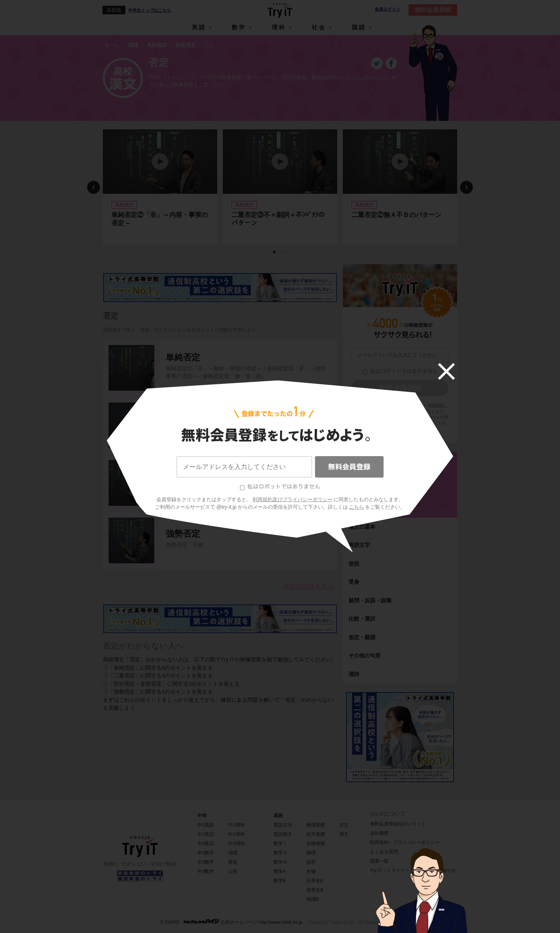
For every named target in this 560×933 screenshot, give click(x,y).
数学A (280, 871)
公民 (233, 871)
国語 (359, 27)
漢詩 (354, 674)
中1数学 (206, 853)
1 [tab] (275, 252)
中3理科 (236, 843)
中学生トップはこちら (150, 10)
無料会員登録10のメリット (398, 824)
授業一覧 (379, 861)
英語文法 (283, 825)
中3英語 (206, 843)
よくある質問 (384, 852)
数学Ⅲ (281, 862)
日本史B (315, 881)
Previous (94, 187)
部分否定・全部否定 (204, 472)
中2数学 (206, 862)
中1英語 (206, 825)
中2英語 (206, 834)
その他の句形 (365, 655)
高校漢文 (400, 505)
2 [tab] (280, 252)
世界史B (315, 890)
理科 (279, 27)
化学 (311, 862)
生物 (311, 871)
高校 (278, 816)
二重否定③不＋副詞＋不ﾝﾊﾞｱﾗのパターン (278, 219)
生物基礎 (316, 843)
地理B (313, 899)
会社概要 (379, 833)
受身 (354, 582)
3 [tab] (286, 252)
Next (466, 187)
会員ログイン (387, 9)
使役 (354, 564)
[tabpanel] (160, 187)
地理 (233, 853)
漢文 (344, 834)
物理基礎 (316, 825)
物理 (311, 853)
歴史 (233, 862)
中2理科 (236, 834)
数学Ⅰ (281, 843)
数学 (239, 27)
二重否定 (183, 415)
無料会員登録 (433, 10)
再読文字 (359, 545)
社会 (319, 27)
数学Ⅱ (281, 853)
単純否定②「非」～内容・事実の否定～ (160, 219)
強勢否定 (183, 534)
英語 (199, 27)
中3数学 (206, 871)
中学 (202, 816)
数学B (280, 881)
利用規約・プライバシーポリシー (405, 842)
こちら (416, 423)
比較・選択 (362, 619)
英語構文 (283, 834)
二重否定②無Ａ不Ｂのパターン (396, 215)
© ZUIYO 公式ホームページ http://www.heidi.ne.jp (232, 922)
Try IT (280, 10)
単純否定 (183, 357)
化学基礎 (316, 834)
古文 (344, 825)
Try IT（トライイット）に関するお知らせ (413, 870)
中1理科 (236, 825)
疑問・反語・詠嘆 (370, 600)
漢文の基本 (362, 527)
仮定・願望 (362, 637)
